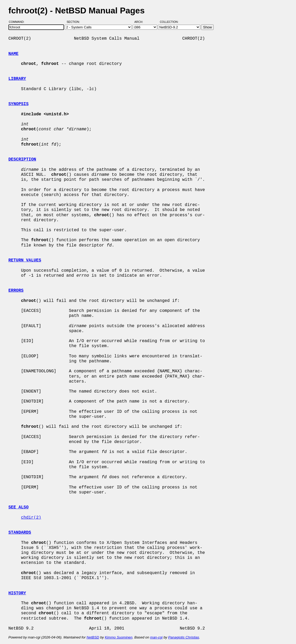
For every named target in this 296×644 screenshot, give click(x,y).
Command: (18, 22)
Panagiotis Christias (184, 637)
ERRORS (16, 291)
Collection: (169, 22)
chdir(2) (31, 518)
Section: (74, 22)
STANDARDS (20, 533)
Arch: (141, 22)
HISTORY (17, 593)
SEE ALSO (18, 507)
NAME (13, 54)
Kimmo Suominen (118, 637)
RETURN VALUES (25, 260)
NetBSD (93, 637)
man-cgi (156, 637)
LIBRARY (17, 79)
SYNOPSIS (18, 104)
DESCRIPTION (22, 159)
